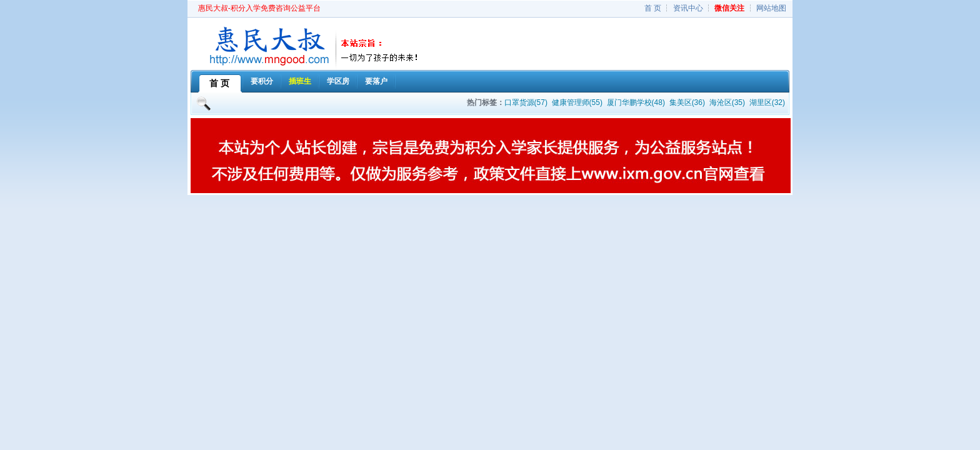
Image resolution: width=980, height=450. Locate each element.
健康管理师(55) (577, 102)
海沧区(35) (727, 102)
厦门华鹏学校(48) (636, 102)
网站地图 (771, 8)
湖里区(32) (767, 102)
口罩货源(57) (526, 102)
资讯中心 (688, 8)
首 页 (653, 8)
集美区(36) (687, 102)
